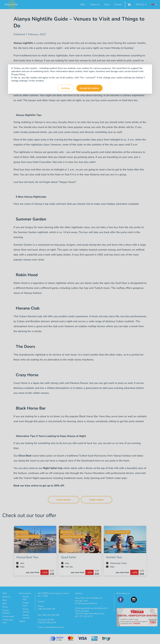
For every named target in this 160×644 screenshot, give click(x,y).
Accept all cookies (89, 88)
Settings (66, 88)
